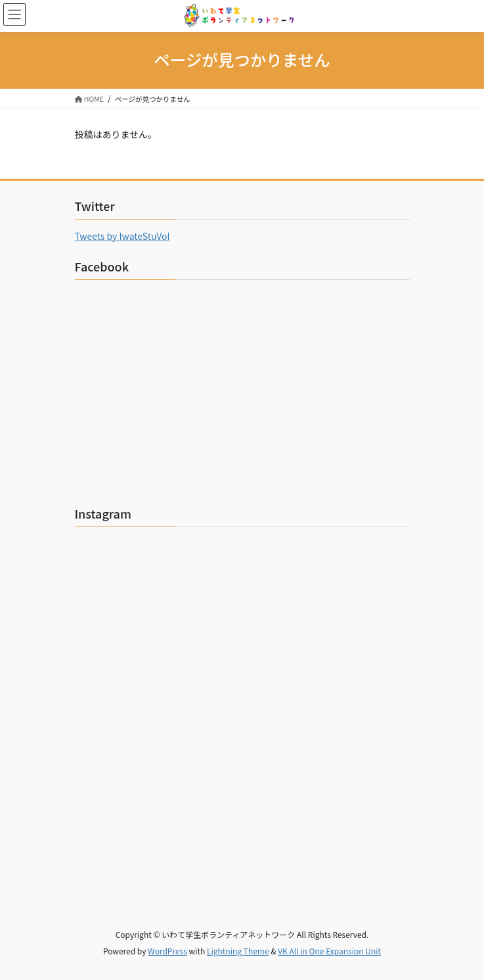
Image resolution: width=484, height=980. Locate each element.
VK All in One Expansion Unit (329, 951)
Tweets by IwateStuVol (122, 236)
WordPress (167, 951)
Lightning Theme (238, 951)
